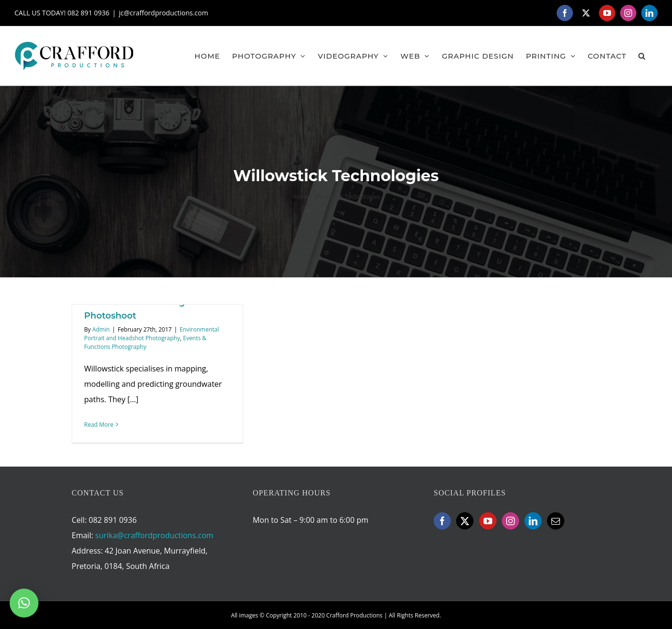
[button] (642, 56)
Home (300, 197)
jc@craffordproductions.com (163, 13)
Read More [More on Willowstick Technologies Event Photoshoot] (99, 425)
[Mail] (556, 521)
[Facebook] (442, 521)
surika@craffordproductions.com (154, 535)
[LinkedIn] (533, 521)
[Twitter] (465, 521)
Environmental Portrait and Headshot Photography (152, 334)
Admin (101, 329)
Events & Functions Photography (145, 342)
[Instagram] (510, 521)
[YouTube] (488, 521)
